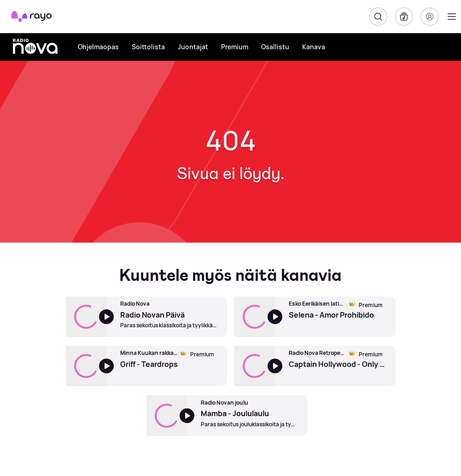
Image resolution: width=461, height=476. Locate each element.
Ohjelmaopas (98, 47)
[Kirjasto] (404, 17)
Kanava (314, 47)
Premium (235, 47)
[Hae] (378, 17)
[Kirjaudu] (430, 17)
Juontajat (193, 47)
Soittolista (148, 47)
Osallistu (275, 47)
